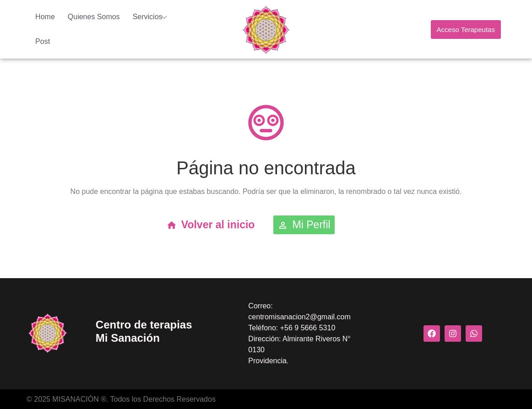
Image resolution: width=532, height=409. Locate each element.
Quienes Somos (94, 17)
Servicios (148, 17)
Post (43, 41)
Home (45, 17)
